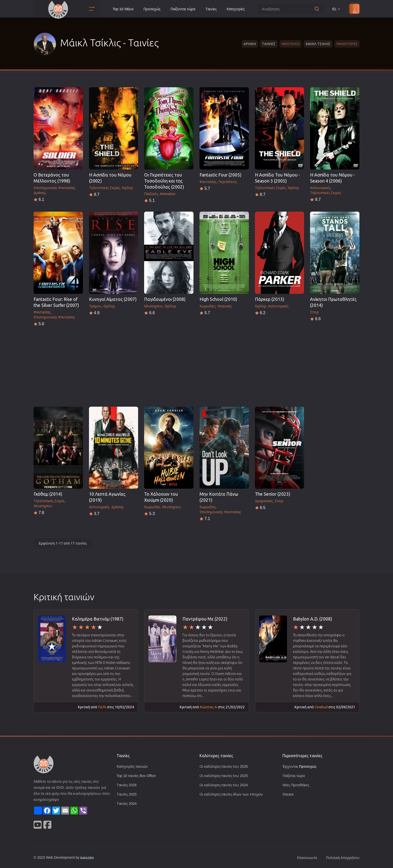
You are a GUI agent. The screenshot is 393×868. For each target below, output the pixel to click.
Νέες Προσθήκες (296, 785)
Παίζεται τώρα (294, 776)
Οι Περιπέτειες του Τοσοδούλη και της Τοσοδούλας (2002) (164, 181)
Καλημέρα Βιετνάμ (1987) (98, 619)
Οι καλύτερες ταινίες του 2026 (224, 766)
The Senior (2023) (273, 494)
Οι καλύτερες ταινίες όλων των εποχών (232, 794)
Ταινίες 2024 (127, 803)
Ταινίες (212, 9)
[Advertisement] (197, 365)
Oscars (288, 794)
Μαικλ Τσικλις (318, 44)
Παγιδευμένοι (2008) (165, 299)
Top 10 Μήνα (123, 9)
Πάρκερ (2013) (270, 299)
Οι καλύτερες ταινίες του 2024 (224, 785)
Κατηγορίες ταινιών (132, 766)
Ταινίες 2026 (127, 785)
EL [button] (336, 9)
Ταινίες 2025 (127, 794)
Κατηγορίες (236, 9)
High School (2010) (218, 299)
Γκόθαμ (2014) (48, 494)
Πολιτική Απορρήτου (342, 858)
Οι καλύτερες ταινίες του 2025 (224, 776)
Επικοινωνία (307, 858)
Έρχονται (300, 766)
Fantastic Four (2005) (220, 175)
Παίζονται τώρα (183, 9)
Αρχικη (250, 44)
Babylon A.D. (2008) (313, 619)
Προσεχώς (152, 9)
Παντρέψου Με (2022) (205, 619)
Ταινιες (269, 44)
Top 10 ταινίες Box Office (137, 776)
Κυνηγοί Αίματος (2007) (113, 299)
